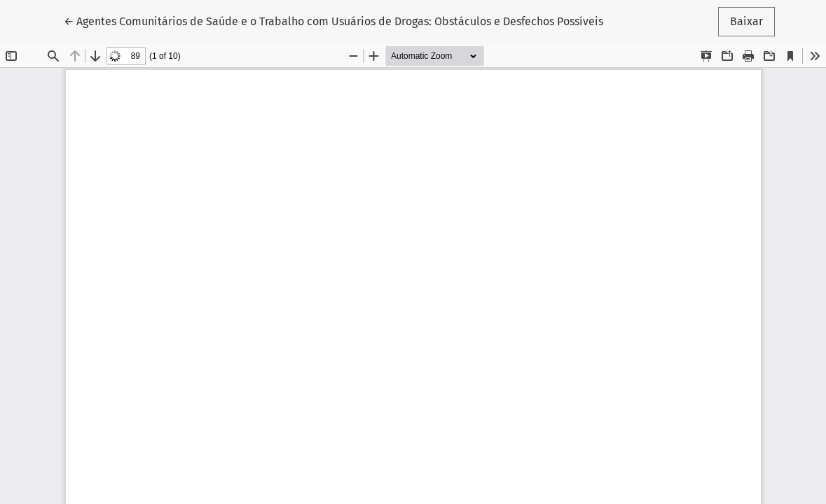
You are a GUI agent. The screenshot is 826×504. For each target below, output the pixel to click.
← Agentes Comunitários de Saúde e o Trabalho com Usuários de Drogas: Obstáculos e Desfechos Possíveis (333, 20)
